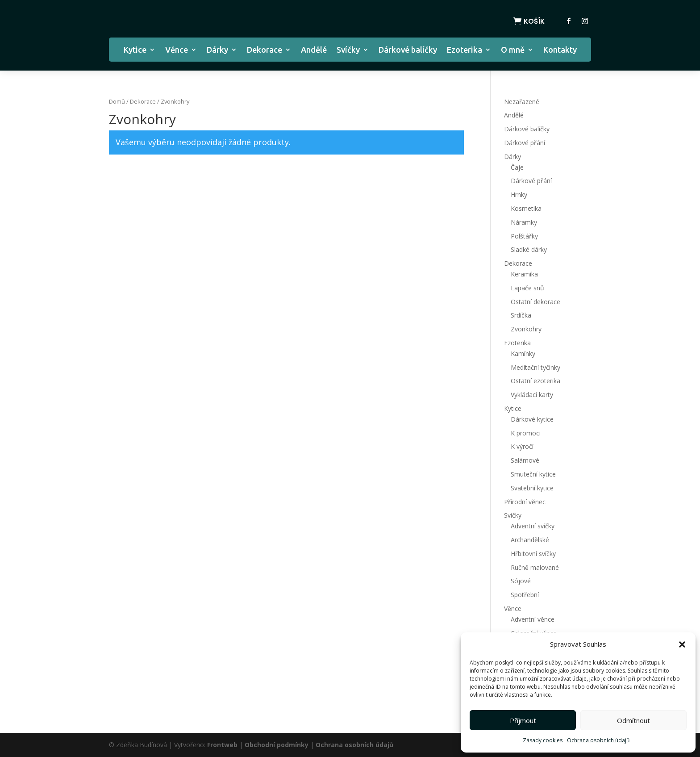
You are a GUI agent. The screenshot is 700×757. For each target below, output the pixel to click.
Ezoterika (465, 50)
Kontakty (560, 50)
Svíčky (348, 50)
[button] (682, 644)
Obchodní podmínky (277, 745)
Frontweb (222, 745)
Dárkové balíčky (408, 50)
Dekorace (265, 50)
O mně (513, 50)
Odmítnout (633, 720)
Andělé (314, 50)
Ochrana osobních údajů (598, 740)
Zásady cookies (543, 740)
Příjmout (523, 720)
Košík (534, 21)
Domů (117, 101)
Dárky (217, 50)
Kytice (135, 50)
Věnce (177, 50)
